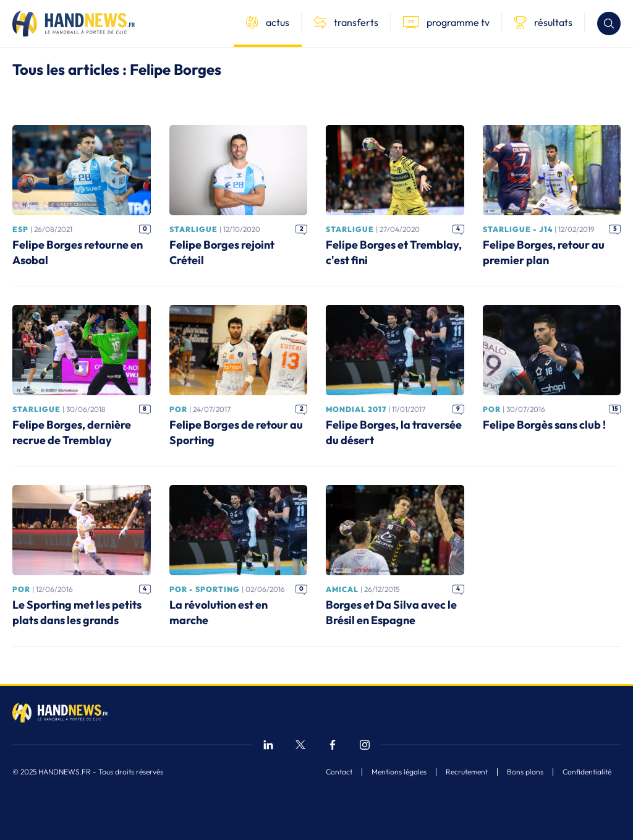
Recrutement (467, 772)
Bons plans (525, 772)
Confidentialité (587, 772)
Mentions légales (399, 772)
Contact (339, 772)
